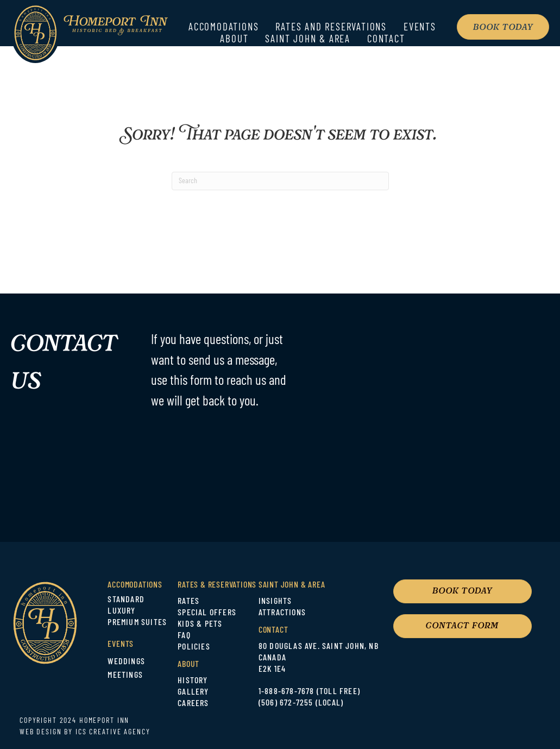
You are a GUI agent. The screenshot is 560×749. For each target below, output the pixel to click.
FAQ (184, 636)
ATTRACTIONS (282, 613)
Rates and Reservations (331, 28)
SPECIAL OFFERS (207, 613)
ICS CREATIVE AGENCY (113, 732)
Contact (386, 40)
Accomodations (224, 28)
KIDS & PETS (200, 625)
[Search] (280, 181)
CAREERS (193, 704)
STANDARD (126, 600)
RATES (188, 602)
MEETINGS (125, 676)
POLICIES (194, 647)
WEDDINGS (126, 662)
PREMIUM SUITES (137, 623)
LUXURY (121, 611)
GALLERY (193, 692)
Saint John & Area (308, 40)
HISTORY (193, 681)
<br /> (444, 416)
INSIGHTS (275, 602)
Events (420, 28)
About (234, 40)
